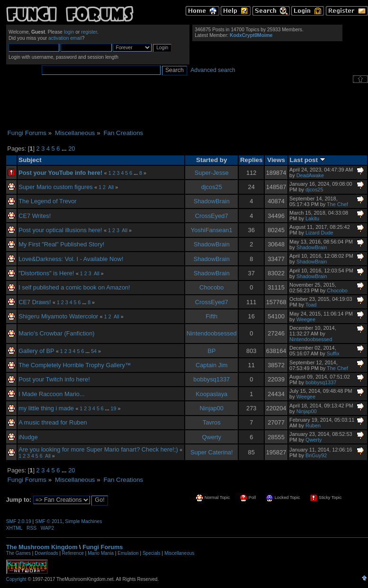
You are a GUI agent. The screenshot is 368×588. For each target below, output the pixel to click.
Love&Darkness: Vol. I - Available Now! (71, 259)
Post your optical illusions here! (60, 230)
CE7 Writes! (35, 216)
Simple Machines (83, 521)
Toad (311, 305)
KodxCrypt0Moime (251, 35)
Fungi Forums (103, 547)
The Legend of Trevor (47, 201)
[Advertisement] (187, 106)
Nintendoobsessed (212, 333)
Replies (251, 160)
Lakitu (312, 218)
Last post (308, 160)
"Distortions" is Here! (46, 273)
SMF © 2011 (49, 521)
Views (276, 160)
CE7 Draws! (35, 302)
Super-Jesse (212, 173)
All (111, 187)
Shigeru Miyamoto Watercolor (58, 316)
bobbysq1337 (211, 379)
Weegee (306, 319)
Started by (211, 160)
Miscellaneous (179, 553)
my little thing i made (46, 408)
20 (72, 149)
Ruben (313, 425)
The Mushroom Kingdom (42, 547)
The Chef (337, 204)
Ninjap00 (211, 408)
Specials (152, 553)
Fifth (211, 316)
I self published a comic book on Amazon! (74, 287)
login (69, 32)
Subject (30, 160)
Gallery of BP (36, 351)
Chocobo (211, 287)
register (89, 32)
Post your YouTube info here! (60, 173)
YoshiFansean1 (212, 230)
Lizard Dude (319, 233)
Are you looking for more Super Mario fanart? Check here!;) (98, 449)
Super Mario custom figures (55, 187)
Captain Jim (212, 365)
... (65, 149)
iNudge (28, 437)
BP (211, 351)
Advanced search (213, 70)
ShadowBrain (212, 201)
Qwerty (211, 437)
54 (94, 351)
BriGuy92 (316, 455)
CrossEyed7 (212, 216)
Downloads (46, 553)
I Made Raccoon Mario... (51, 394)
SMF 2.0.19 (19, 521)
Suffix (333, 353)
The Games (18, 553)
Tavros (212, 422)
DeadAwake (310, 175)
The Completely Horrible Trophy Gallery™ (75, 365)
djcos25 (212, 187)
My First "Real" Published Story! (61, 244)
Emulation (128, 553)
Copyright (16, 579)
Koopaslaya (211, 394)
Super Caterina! (212, 452)
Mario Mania (101, 553)
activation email (65, 38)
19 (114, 408)
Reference (73, 553)
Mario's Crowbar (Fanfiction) (56, 333)
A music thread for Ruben (53, 422)
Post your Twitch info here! (54, 379)
